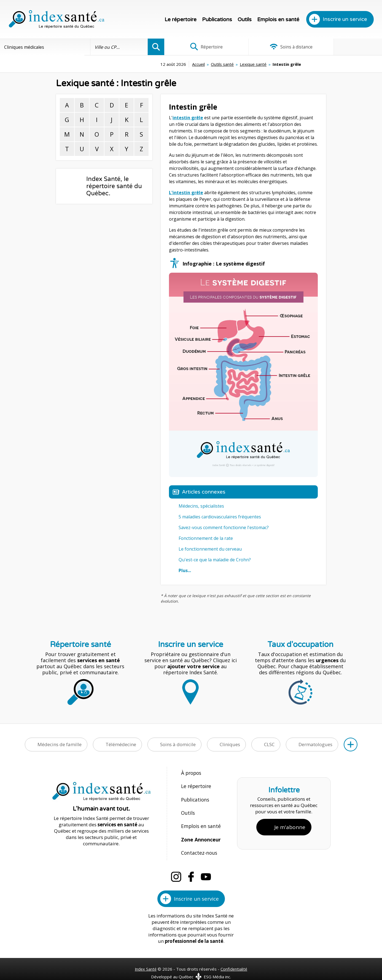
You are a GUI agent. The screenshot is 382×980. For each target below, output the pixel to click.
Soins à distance (273, 47)
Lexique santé (213, 64)
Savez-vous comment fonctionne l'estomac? (224, 527)
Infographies (346, 47)
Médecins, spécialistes (201, 506)
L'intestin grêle (186, 193)
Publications (217, 20)
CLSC (269, 744)
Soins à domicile (178, 744)
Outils (245, 20)
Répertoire (200, 47)
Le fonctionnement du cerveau (210, 549)
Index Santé (146, 959)
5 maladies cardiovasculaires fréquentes (220, 517)
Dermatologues (315, 744)
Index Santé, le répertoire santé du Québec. (114, 186)
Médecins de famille (60, 744)
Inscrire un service (345, 19)
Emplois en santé (278, 20)
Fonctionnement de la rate (206, 538)
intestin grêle (188, 118)
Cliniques (230, 744)
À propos (191, 773)
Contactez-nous (198, 844)
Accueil (159, 64)
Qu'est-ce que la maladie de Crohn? (215, 560)
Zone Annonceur (200, 832)
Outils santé (183, 64)
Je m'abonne (290, 822)
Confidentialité (234, 959)
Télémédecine (121, 744)
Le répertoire (181, 20)
